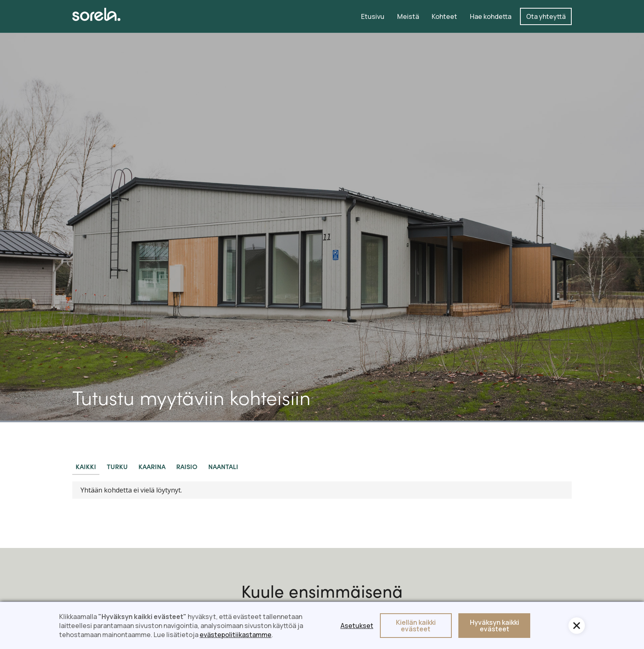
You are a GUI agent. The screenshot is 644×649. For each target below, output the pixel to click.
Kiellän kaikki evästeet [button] (416, 626)
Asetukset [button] (357, 626)
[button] (577, 626)
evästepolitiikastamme (236, 635)
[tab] (86, 467)
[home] (96, 14)
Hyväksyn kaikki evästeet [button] (494, 626)
